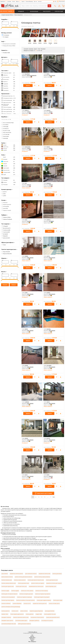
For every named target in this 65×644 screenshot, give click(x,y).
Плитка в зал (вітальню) (6, 105)
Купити (28, 85)
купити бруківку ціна (51, 586)
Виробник (4, 117)
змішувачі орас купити (7, 621)
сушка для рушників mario (53, 617)
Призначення (5, 94)
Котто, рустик (6, 77)
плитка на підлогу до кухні (26, 594)
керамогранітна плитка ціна (36, 586)
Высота (3, 272)
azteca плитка (24, 611)
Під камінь (6, 86)
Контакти (40, 1)
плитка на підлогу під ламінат (43, 594)
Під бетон (5, 82)
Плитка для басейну (8, 112)
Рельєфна (5, 185)
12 (35, 51)
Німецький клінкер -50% (9, 46)
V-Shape (5, 226)
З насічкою (6, 232)
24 (36, 51)
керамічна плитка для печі (40, 603)
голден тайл (39, 614)
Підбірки (4, 215)
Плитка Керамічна (18, 15)
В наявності (6, 53)
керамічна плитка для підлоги (54, 583)
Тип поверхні (5, 178)
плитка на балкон (6, 603)
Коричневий (6, 168)
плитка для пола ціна (21, 586)
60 (42, 51)
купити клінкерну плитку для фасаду (11, 607)
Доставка (9, 1)
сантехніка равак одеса (21, 621)
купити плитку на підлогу (38, 583)
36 (38, 51)
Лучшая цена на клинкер (9, 44)
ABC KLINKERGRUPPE (8, 123)
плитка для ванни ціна (52, 580)
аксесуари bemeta (50, 611)
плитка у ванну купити (20, 580)
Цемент (5, 208)
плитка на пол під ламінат (8, 597)
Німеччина (6, 147)
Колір (3, 155)
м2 (4, 192)
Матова (5, 182)
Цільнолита (6, 238)
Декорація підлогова (8, 96)
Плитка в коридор (7, 107)
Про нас (35, 1)
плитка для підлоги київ (8, 586)
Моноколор (6, 79)
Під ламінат (6, 88)
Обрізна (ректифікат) (7, 242)
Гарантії (23, 1)
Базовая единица (6, 189)
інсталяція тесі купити (47, 621)
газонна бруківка (17, 603)
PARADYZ (5, 136)
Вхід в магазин (62, 1)
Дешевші (31, 49)
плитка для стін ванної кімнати (9, 594)
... (48, 497)
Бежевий (5, 159)
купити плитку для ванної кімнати (24, 577)
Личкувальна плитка (8, 98)
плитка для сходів (58, 600)
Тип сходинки (5, 224)
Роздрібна (4, 19)
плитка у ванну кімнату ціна (9, 583)
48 (40, 51)
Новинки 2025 (6, 217)
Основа (3, 200)
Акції (3, 41)
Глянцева (5, 180)
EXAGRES (5, 129)
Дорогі (36, 49)
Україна (5, 150)
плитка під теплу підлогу (8, 600)
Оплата (14, 1)
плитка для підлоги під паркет (42, 597)
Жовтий (5, 164)
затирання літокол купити (37, 617)
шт (4, 196)
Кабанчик (5, 75)
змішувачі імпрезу (6, 617)
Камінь (5, 203)
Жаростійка (6, 252)
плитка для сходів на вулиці (44, 600)
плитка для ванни (57, 574)
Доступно (4, 57)
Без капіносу (6, 228)
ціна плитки (5, 574)
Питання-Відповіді (29, 1)
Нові (39, 49)
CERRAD (5, 127)
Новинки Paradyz (7, 219)
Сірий (4, 175)
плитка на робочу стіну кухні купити (25, 600)
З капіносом (6, 230)
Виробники (4, 1)
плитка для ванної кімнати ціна (36, 580)
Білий (4, 157)
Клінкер (5, 206)
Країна (3, 143)
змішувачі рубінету (34, 621)
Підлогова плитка (7, 103)
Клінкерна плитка (28, 15)
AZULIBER (5, 125)
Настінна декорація (8, 100)
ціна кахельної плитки (31, 574)
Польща (5, 149)
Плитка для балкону (8, 109)
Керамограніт (6, 205)
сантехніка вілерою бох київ (9, 624)
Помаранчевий (7, 172)
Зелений (5, 166)
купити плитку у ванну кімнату (42, 577)
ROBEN (5, 138)
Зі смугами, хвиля (7, 73)
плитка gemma (30, 614)
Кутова (5, 234)
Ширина (4, 258)
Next (54, 497)
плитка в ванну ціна (7, 580)
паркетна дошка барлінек (36, 611)
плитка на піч (27, 603)
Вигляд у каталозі (7, 33)
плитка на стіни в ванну (42, 591)
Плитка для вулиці (7, 114)
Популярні (43, 49)
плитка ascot (15, 611)
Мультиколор (6, 170)
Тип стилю (4, 71)
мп (4, 194)
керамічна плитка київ (44, 574)
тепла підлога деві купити (17, 614)
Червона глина (6, 210)
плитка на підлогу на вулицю (24, 597)
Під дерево (6, 84)
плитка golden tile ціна (50, 614)
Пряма (5, 236)
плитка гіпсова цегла (54, 603)
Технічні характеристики (9, 249)
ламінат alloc (5, 614)
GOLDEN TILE (6, 131)
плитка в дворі (15, 591)
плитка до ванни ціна (24, 583)
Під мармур (6, 90)
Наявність (4, 50)
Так (4, 245)
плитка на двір (5, 591)
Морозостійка (6, 254)
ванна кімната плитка (7, 577)
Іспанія (5, 145)
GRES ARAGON (6, 132)
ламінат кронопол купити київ (21, 617)
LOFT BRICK (6, 134)
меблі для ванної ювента (24, 624)
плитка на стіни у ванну (27, 591)
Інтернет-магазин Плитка (7, 15)
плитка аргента (5, 611)
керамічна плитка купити (16, 574)
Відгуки (18, 1)
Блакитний (6, 161)
